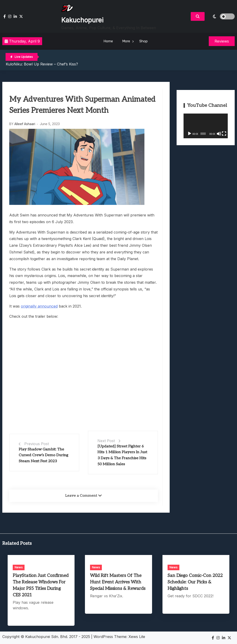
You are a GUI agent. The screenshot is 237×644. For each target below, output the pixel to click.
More (126, 41)
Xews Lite (137, 637)
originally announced (39, 306)
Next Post (106, 441)
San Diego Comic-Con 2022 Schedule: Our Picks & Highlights (195, 582)
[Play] (190, 134)
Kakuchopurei (82, 20)
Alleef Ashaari (25, 124)
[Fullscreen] (224, 134)
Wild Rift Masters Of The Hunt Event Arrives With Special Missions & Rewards (118, 582)
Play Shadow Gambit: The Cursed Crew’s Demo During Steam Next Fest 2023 (44, 455)
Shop (143, 41)
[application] (206, 126)
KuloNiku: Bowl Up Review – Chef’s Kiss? (42, 64)
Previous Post (37, 444)
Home (108, 41)
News (19, 567)
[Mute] (219, 134)
